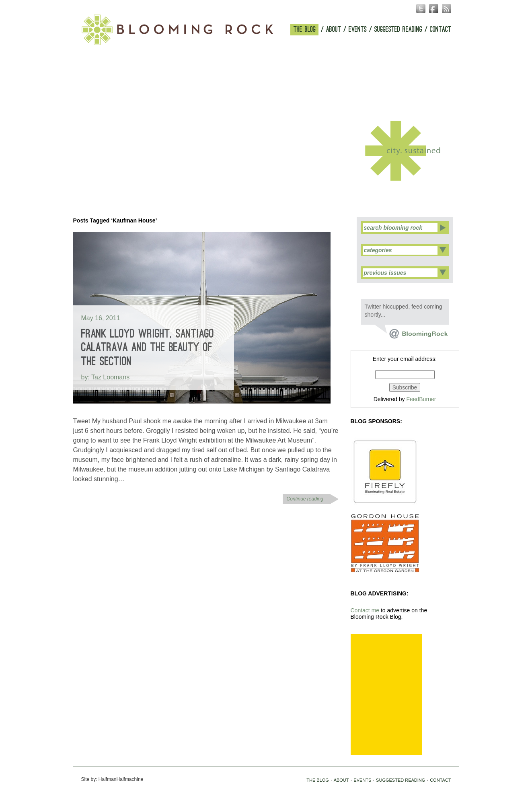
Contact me (365, 610)
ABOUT (334, 30)
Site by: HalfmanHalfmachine (112, 779)
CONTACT (441, 30)
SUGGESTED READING (398, 30)
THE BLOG (305, 30)
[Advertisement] (386, 694)
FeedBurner (421, 399)
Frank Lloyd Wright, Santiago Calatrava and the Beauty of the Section (148, 348)
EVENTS (358, 30)
